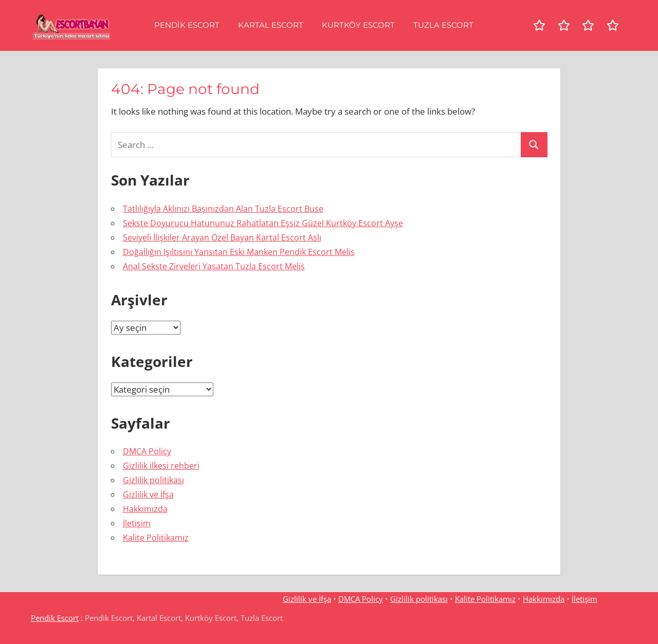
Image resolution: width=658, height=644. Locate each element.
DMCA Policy (147, 451)
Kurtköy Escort (358, 25)
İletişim (137, 523)
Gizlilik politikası (153, 480)
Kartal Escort (271, 25)
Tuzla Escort (443, 25)
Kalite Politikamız (156, 538)
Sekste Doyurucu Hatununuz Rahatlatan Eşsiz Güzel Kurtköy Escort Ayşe (263, 223)
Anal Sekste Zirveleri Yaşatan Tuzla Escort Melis (214, 266)
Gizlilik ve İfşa (148, 494)
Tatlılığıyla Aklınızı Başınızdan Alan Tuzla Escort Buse (223, 209)
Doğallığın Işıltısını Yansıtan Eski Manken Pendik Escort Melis (239, 252)
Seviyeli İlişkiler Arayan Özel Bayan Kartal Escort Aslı (222, 237)
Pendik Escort (187, 25)
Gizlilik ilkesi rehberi (161, 466)
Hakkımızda (145, 509)
